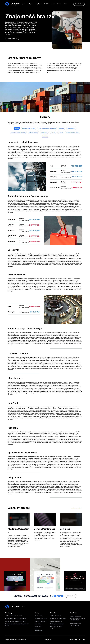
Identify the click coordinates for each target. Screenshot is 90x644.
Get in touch (78, 4)
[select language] (23, 4)
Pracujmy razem (12, 39)
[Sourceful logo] (13, 4)
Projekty (39, 4)
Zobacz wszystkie (76, 508)
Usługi (30, 4)
